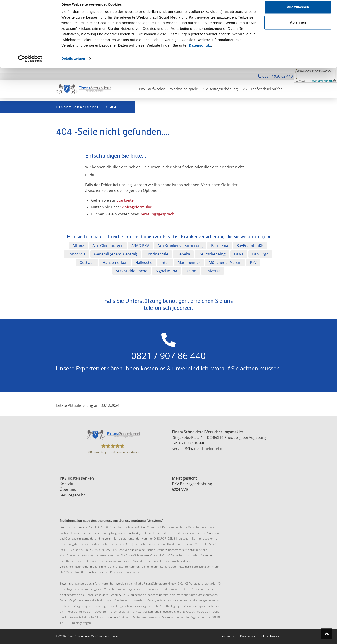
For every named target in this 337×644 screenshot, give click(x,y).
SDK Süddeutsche (132, 271)
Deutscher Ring (212, 254)
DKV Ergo (260, 254)
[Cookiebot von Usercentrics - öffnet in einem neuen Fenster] (30, 64)
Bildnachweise (270, 636)
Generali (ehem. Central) (116, 254)
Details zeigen (73, 64)
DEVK (239, 254)
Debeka (183, 254)
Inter (165, 263)
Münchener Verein (225, 263)
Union (191, 271)
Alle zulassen (298, 12)
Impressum (229, 636)
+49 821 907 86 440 (189, 443)
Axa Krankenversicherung (180, 246)
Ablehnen (298, 28)
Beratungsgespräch (157, 214)
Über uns (68, 489)
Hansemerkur (115, 263)
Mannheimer (189, 263)
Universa (213, 271)
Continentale (157, 254)
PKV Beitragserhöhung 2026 (224, 89)
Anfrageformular (137, 207)
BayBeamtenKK (250, 246)
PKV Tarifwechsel (153, 89)
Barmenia (220, 246)
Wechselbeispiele (184, 89)
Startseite (125, 200)
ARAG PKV (140, 246)
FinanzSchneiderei (77, 107)
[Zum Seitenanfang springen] (326, 633)
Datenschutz (200, 51)
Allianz (78, 246)
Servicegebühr (73, 495)
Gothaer (87, 263)
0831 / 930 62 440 (275, 76)
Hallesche (144, 263)
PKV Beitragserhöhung (192, 484)
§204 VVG (180, 489)
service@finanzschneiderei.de (198, 449)
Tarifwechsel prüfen (267, 89)
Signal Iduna (166, 271)
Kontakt (67, 484)
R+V (253, 263)
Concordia (77, 254)
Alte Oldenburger (108, 246)
